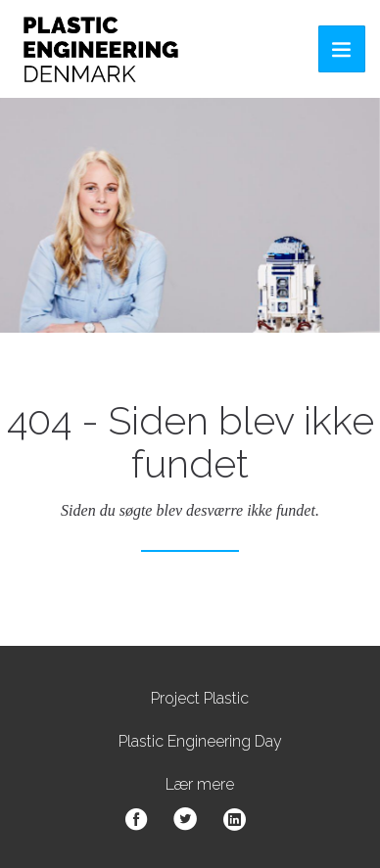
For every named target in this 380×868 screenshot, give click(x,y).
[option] (190, 215)
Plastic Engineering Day (200, 741)
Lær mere (200, 784)
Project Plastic (200, 698)
